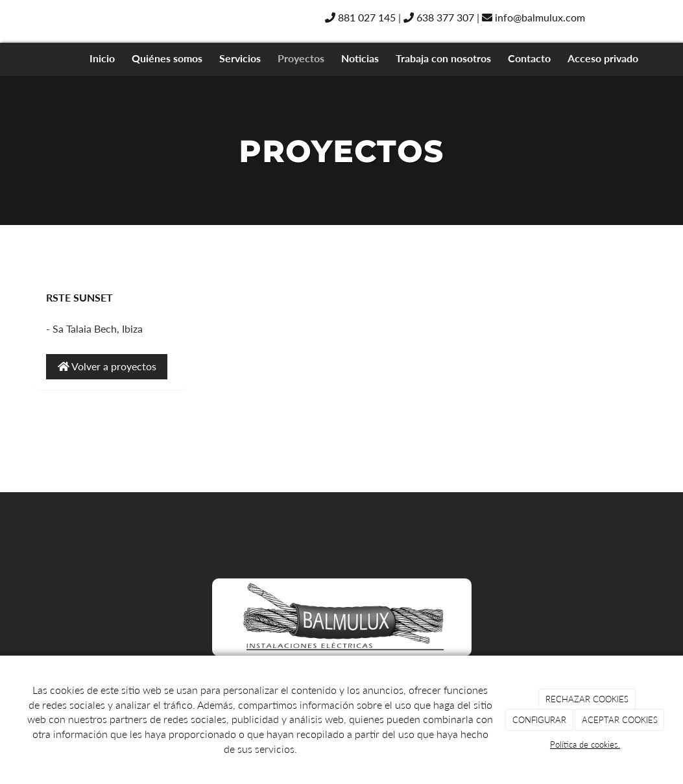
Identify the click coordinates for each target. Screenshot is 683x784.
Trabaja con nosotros (443, 58)
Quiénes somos (167, 58)
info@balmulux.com (533, 17)
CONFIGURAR (539, 720)
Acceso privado (603, 58)
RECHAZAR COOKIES (587, 699)
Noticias (360, 58)
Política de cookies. (585, 744)
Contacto (529, 58)
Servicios (240, 58)
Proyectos (301, 58)
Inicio (102, 58)
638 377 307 (439, 17)
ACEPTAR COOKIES (620, 720)
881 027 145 (360, 17)
